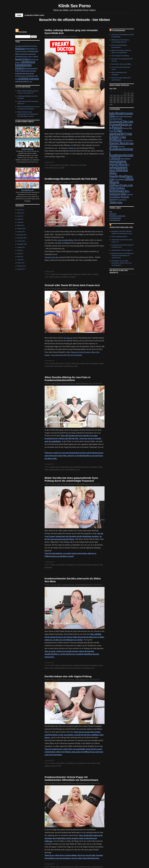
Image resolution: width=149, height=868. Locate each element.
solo (78, 469)
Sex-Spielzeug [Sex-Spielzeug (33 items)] (119, 192)
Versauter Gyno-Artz (52, 257)
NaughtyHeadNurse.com (57, 469)
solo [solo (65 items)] (123, 194)
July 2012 (20, 250)
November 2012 (22, 238)
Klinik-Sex (72, 148)
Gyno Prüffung (69, 565)
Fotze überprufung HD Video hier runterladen (67, 355)
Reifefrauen (73, 469)
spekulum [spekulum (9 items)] (34, 78)
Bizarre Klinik (55, 165)
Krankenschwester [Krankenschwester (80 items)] (121, 150)
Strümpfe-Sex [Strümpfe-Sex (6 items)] (114, 200)
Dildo (53, 467)
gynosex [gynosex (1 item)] (30, 56)
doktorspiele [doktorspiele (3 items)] (30, 49)
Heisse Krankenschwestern (119, 237)
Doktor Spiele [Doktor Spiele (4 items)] (113, 119)
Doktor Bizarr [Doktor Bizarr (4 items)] (119, 116)
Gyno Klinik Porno (115, 220)
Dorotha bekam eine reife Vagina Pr (122, 250)
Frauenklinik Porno (66, 274)
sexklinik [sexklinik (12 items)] (23, 78)
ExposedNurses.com (67, 867)
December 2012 (22, 235)
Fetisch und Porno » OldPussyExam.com (76, 484)
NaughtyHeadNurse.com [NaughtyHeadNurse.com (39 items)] (121, 177)
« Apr (111, 104)
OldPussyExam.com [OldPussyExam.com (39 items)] (121, 185)
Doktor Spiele (85, 363)
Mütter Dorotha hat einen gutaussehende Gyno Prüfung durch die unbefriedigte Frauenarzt (28, 114)
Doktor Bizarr (65, 165)
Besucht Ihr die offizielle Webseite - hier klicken (74, 20)
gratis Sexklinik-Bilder (66, 240)
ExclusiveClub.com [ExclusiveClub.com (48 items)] (121, 121)
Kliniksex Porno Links (34, 15)
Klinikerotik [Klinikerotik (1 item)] (18, 62)
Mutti (46, 469)
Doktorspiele (94, 363)
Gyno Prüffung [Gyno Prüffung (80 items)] (118, 138)
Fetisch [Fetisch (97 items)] (117, 127)
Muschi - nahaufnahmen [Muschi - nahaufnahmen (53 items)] (119, 165)
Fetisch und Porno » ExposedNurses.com (76, 783)
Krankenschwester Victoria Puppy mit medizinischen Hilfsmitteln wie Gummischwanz (122, 256)
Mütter (100, 467)
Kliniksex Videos (86, 274)
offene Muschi (59, 366)
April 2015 (20, 210)
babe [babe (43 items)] (112, 113)
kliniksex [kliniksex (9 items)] (20, 68)
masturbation (93, 467)
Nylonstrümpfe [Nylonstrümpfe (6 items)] (120, 179)
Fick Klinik (83, 165)
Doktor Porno (74, 165)
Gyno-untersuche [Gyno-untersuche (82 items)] (117, 132)
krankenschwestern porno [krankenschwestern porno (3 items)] (25, 73)
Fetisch (57, 467)
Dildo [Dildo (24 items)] (112, 116)
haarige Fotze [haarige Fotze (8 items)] (22, 59)
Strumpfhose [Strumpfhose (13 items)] (115, 197)
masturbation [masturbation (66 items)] (118, 161)
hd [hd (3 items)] (30, 59)
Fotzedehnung (118, 31)
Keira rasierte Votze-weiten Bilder (121, 64)
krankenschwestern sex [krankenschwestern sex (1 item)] (21, 76)
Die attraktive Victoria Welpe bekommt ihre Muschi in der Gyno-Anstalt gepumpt (122, 263)
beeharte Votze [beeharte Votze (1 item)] (26, 46)
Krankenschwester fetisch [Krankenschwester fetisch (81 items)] (121, 156)
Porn (111, 211)
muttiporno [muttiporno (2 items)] (31, 76)
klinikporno (77, 274)
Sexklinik (96, 274)
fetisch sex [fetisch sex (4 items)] (126, 128)
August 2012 (21, 247)
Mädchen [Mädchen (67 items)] (122, 170)
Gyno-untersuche (80, 565)
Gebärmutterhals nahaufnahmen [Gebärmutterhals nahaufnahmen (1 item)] (28, 54)
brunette (68, 363)
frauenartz (57, 277)
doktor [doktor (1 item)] (35, 46)
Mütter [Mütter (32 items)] (113, 173)
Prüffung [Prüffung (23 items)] (120, 188)
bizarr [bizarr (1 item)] (32, 46)
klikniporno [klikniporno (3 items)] (122, 146)
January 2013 (21, 232)
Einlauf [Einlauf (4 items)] (120, 119)
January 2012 (21, 269)
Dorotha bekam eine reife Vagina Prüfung (68, 676)
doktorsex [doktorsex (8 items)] (20, 48)
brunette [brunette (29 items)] (129, 113)
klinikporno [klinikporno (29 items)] (23, 65)
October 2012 (21, 241)
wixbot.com (113, 214)
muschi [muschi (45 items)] (114, 164)
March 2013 (21, 225)
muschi (101, 665)
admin (65, 36)
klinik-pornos (54, 168)
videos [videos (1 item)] (30, 82)
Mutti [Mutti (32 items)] (112, 170)
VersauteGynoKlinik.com (121, 227)
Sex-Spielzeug (86, 668)
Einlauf (101, 363)
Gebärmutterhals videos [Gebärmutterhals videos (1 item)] (21, 56)
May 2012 (20, 257)
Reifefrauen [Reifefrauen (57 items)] (117, 191)
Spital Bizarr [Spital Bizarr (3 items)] (130, 194)
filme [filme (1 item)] (20, 51)
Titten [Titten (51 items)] (113, 202)
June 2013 (20, 216)
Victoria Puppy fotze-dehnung (120, 56)
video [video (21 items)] (120, 202)
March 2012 (21, 263)
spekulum (73, 277)
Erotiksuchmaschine (115, 218)
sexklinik (62, 168)
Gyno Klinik (60, 565)
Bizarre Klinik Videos (58, 363)
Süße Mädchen (69, 366)
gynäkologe (65, 277)
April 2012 (20, 260)
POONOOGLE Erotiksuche (117, 216)
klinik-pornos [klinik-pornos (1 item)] (35, 59)
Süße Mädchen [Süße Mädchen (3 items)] (123, 200)
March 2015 (21, 213)
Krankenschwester (66, 467)
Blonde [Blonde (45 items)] (120, 113)
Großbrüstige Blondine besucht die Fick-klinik (71, 179)
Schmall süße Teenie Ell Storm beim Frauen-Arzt (72, 285)
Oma (67, 469)
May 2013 (20, 219)
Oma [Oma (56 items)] (112, 188)
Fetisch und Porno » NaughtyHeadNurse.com (77, 383)
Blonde (53, 867)
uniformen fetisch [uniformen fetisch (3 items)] (22, 81)
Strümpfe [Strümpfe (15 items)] (125, 197)
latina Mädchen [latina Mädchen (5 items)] (125, 159)
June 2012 (20, 253)
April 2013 (20, 222)
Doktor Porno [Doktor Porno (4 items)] (128, 116)
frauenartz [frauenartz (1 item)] (24, 51)
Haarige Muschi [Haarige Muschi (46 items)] (119, 143)
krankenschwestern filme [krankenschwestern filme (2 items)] (28, 71)
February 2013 (22, 229)
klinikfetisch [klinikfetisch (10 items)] (29, 62)
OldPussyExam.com (93, 565)
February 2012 (22, 266)
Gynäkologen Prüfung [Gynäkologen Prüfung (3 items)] (127, 141)
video (76, 366)
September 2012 (22, 244)
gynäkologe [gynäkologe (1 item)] (35, 56)
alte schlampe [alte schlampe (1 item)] (19, 46)
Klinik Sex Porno (74, 6)
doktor (51, 277)
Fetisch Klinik (49, 366)
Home (19, 15)
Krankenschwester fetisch (81, 467)
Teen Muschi (68, 338)
